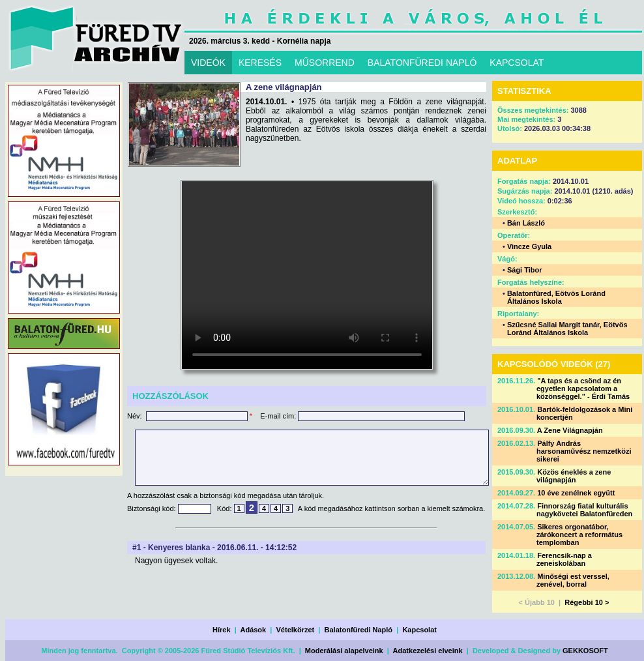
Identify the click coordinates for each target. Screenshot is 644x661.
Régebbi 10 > (587, 602)
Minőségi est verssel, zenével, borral (573, 580)
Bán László (526, 223)
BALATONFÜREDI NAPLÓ (422, 63)
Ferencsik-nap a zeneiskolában (564, 559)
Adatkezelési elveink (428, 651)
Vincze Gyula (529, 246)
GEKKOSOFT (585, 651)
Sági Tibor (525, 270)
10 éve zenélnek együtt (576, 493)
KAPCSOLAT (517, 63)
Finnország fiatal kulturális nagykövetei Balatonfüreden (584, 510)
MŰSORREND (325, 63)
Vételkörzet (296, 630)
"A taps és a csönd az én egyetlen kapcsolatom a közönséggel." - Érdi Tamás (583, 389)
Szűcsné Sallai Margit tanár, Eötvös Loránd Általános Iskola (567, 329)
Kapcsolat (419, 630)
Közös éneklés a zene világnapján (574, 476)
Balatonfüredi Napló (359, 630)
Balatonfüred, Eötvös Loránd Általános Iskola (556, 297)
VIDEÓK (208, 63)
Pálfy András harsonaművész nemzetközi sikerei (584, 451)
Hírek (222, 630)
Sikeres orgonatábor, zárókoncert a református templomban (579, 535)
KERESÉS (260, 63)
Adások (253, 630)
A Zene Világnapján (570, 430)
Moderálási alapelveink (344, 651)
